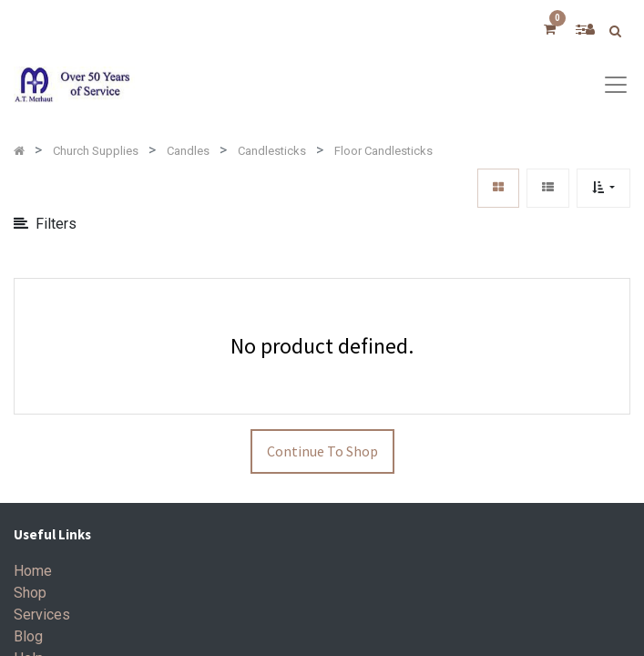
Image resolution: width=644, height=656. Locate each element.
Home (33, 571)
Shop (30, 593)
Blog (28, 636)
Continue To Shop (322, 451)
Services (42, 615)
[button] (603, 188)
